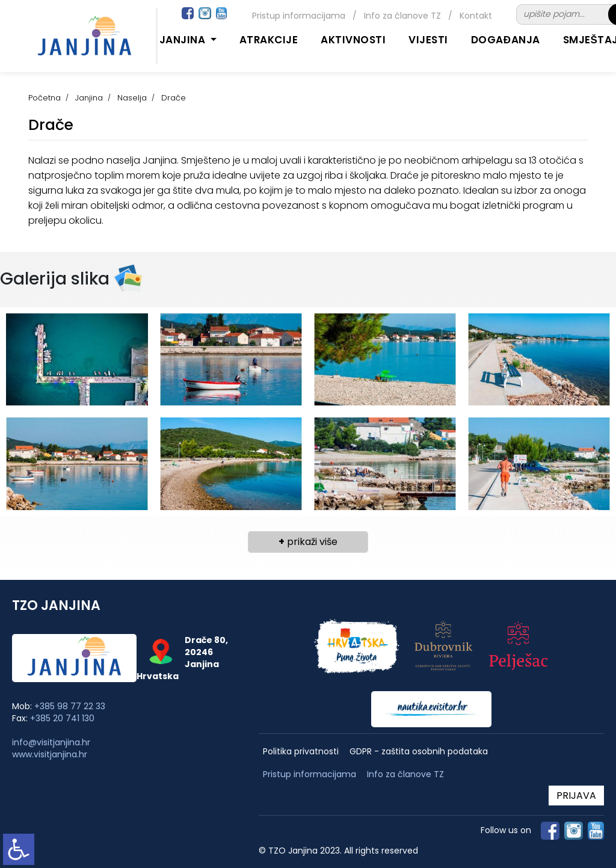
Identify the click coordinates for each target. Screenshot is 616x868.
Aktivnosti (353, 40)
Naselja (132, 98)
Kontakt (476, 16)
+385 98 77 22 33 (70, 706)
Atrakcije (269, 40)
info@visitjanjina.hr (51, 742)
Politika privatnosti (301, 752)
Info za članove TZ (402, 16)
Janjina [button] (184, 40)
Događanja (506, 40)
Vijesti (428, 40)
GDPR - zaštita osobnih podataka (419, 752)
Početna (45, 98)
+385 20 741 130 (62, 718)
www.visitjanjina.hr (50, 754)
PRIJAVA (576, 796)
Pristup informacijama (299, 16)
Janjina (89, 98)
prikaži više (308, 542)
